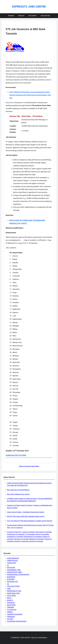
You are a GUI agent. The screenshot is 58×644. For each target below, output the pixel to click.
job (8, 584)
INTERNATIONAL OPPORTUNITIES (18, 575)
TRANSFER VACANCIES (15, 614)
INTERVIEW (11, 579)
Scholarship (11, 603)
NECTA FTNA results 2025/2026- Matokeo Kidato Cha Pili (26, 516)
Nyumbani (11, 16)
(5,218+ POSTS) (21, 223)
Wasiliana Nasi (45, 16)
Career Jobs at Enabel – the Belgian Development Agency (26, 512)
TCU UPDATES (12, 610)
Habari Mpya (35, 466)
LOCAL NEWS (11, 596)
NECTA (9, 598)
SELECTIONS (11, 605)
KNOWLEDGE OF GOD (14, 591)
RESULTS (10, 600)
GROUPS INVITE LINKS (14, 572)
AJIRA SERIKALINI (13, 558)
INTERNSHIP (11, 577)
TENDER (10, 612)
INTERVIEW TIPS (12, 582)
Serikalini (21, 16)
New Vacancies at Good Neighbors (18, 490)
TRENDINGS (11, 617)
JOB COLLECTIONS (13, 586)
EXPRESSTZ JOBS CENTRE (29, 7)
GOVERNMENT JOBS (14, 570)
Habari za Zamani (25, 466)
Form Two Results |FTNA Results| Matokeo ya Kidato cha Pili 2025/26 (30, 521)
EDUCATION (11, 568)
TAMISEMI (10, 607)
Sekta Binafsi (32, 16)
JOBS (9, 589)
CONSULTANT (11, 563)
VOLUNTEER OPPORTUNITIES (17, 621)
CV (8, 565)
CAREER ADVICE (12, 560)
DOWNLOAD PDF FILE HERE (16, 455)
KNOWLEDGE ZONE (13, 593)
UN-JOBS (10, 619)
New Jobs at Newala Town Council (18, 494)
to (48, 177)
